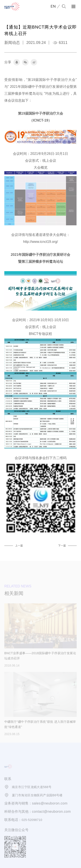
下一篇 (62, 546)
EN (53, 6)
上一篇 (19, 546)
